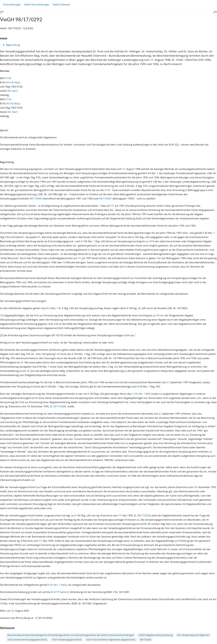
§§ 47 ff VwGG (59, 592)
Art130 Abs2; (13, 82)
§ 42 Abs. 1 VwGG (58, 585)
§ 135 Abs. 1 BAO (141, 394)
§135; (9, 78)
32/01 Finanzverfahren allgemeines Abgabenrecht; (111, 640)
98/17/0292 (146, 640)
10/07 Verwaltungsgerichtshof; (67, 640)
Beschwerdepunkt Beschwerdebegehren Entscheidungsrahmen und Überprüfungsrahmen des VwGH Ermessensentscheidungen (71, 635)
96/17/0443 (36, 199)
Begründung (13, 45)
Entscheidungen (12, 5)
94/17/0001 (106, 199)
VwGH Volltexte (61, 5)
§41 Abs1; (13, 91)
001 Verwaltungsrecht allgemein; (193, 635)
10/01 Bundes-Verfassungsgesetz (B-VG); (27, 640)
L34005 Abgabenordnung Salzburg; (156, 635)
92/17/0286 (60, 406)
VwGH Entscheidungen (37, 5)
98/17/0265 (144, 516)
